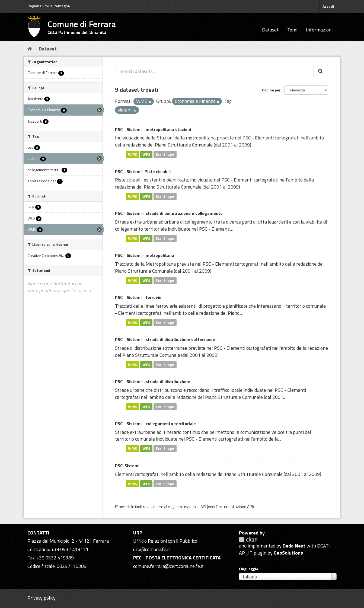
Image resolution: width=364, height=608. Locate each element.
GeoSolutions (288, 553)
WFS (146, 154)
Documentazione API (234, 507)
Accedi (328, 6)
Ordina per (271, 90)
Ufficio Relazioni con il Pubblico (165, 541)
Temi (292, 30)
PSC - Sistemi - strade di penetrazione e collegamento (169, 213)
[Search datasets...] (214, 71)
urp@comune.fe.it (152, 549)
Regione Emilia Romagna (49, 6)
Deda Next (294, 546)
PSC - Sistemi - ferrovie (138, 297)
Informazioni (319, 30)
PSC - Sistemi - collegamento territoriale (155, 424)
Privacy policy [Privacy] (41, 598)
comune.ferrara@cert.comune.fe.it (168, 566)
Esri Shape (165, 154)
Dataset (270, 30)
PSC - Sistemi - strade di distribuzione (153, 381)
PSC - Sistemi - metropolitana (145, 255)
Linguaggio (249, 569)
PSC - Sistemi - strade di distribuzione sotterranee (165, 339)
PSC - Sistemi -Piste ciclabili (143, 171)
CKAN (248, 539)
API (203, 507)
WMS (132, 154)
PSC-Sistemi (127, 466)
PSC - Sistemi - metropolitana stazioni (153, 129)
